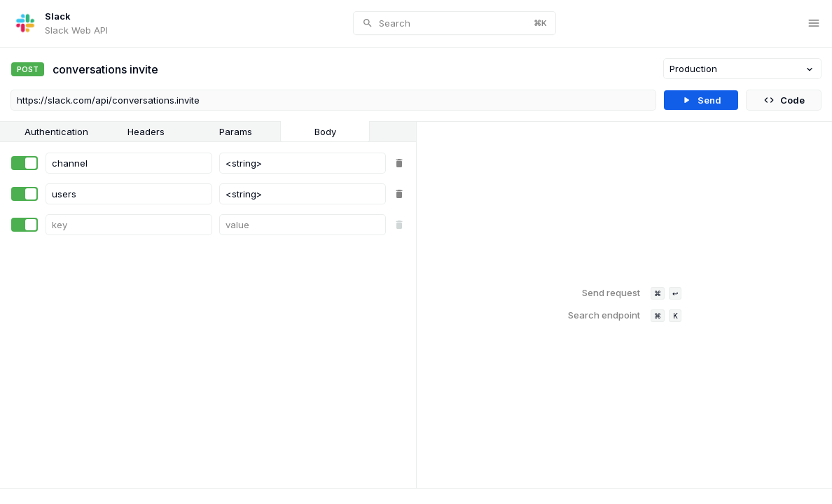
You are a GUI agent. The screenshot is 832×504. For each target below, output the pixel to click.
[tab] (56, 132)
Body (325, 132)
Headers (146, 132)
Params (236, 132)
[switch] (25, 163)
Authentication (56, 132)
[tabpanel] (208, 315)
